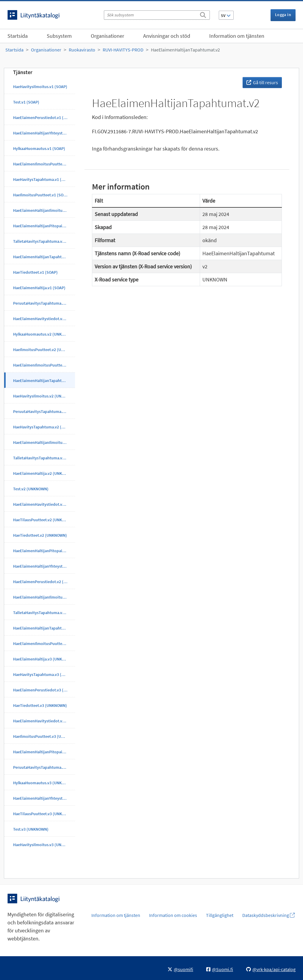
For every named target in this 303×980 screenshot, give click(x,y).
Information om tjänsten (237, 36)
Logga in (283, 15)
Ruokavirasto (82, 50)
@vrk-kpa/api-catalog (271, 969)
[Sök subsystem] (157, 15)
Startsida (18, 36)
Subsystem (59, 36)
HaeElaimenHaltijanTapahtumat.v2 (185, 50)
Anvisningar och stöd (167, 36)
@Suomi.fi (220, 969)
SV (226, 15)
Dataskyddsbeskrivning (268, 915)
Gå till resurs (262, 82)
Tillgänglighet (220, 915)
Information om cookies (173, 915)
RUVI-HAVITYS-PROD (123, 50)
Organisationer (107, 36)
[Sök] (203, 14)
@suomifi (180, 969)
